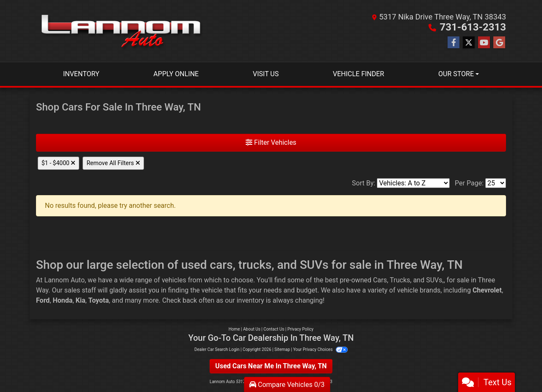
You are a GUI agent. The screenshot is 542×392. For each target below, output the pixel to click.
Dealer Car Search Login (217, 349)
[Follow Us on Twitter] (469, 43)
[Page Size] (496, 183)
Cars (380, 280)
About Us (252, 329)
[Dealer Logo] (121, 31)
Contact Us (274, 329)
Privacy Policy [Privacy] (301, 329)
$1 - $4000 (58, 163)
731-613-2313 (473, 27)
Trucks (400, 280)
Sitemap (282, 349)
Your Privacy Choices (320, 349)
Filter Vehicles (271, 142)
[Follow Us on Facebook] (454, 43)
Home (234, 329)
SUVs (434, 280)
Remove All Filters (113, 163)
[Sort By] (413, 183)
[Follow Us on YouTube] (484, 43)
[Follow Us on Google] (499, 43)
